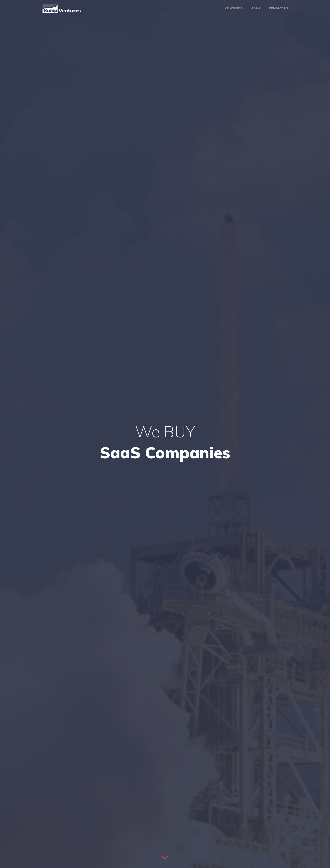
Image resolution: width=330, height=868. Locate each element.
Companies (234, 8)
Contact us (279, 8)
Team (256, 8)
